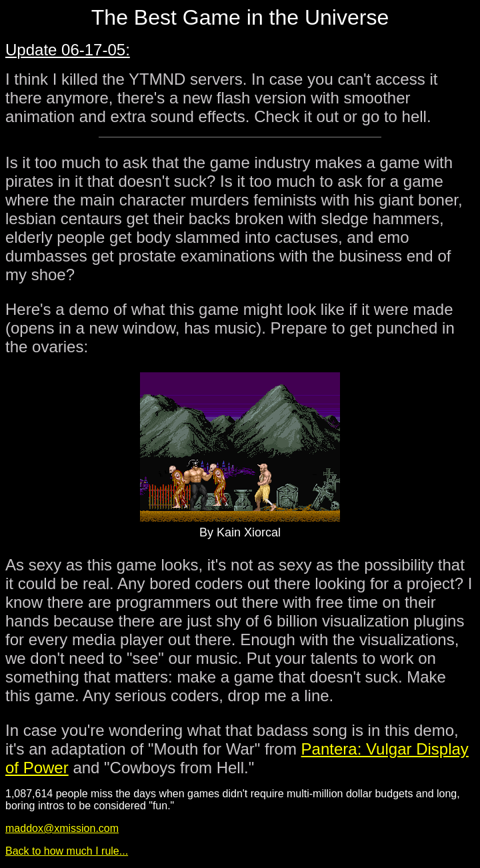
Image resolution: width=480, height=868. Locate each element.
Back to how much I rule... (67, 851)
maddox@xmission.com (62, 828)
